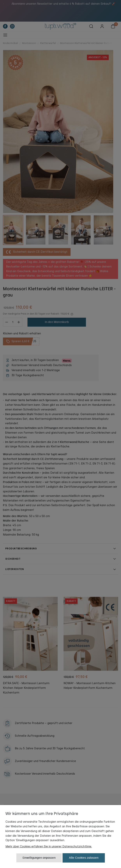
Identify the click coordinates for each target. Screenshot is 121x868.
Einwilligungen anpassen (39, 858)
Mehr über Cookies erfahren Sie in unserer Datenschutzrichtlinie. (49, 847)
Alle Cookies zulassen (84, 858)
